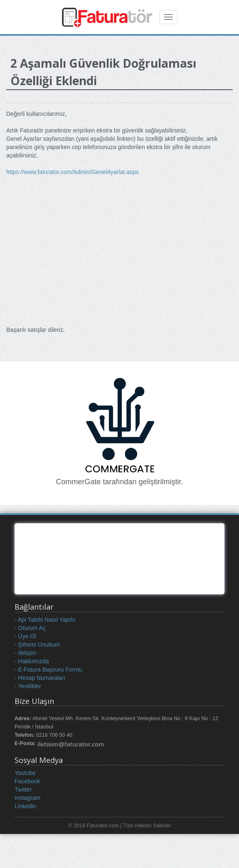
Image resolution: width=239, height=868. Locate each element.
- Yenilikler (28, 686)
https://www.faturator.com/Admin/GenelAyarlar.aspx (73, 172)
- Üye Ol (25, 636)
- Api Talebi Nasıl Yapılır (45, 620)
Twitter (23, 790)
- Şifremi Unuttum (37, 645)
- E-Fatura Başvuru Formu (48, 669)
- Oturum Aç (30, 628)
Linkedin (25, 806)
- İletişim (25, 653)
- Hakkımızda (32, 661)
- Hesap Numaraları (40, 678)
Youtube (25, 773)
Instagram (27, 798)
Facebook (27, 781)
